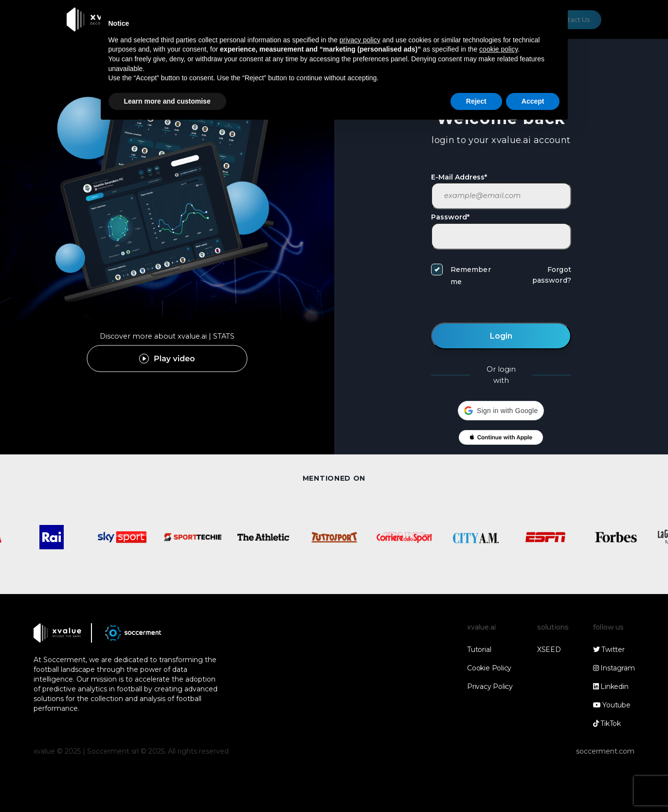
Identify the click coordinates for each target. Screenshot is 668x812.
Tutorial (479, 650)
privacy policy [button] (360, 40)
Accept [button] (533, 101)
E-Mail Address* (459, 177)
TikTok (607, 723)
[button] (501, 411)
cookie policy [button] (498, 49)
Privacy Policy (490, 686)
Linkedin (611, 686)
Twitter (609, 650)
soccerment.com (605, 751)
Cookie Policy (489, 668)
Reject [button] (476, 101)
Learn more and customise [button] (167, 101)
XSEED (549, 650)
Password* (450, 217)
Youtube (612, 705)
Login (501, 336)
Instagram (614, 668)
